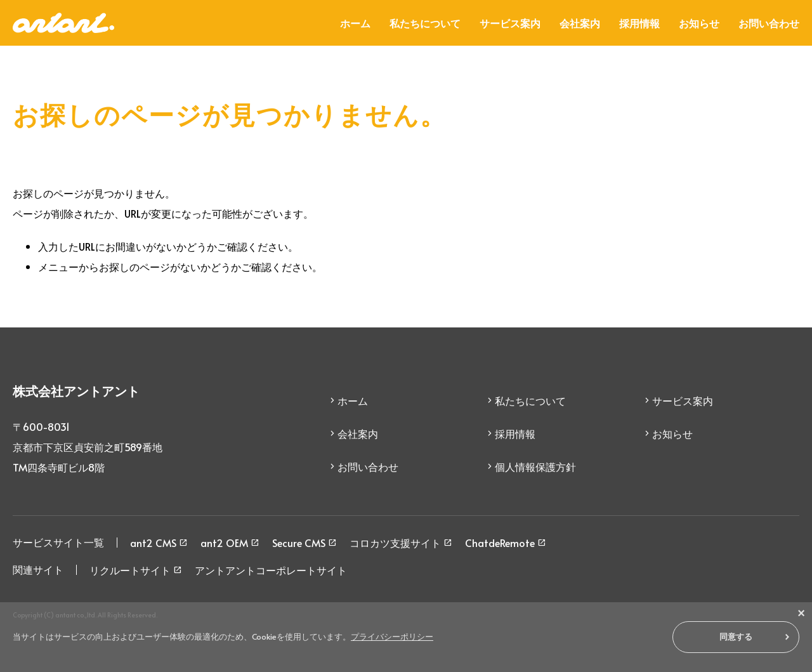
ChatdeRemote (500, 543)
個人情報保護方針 (535, 466)
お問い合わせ (769, 23)
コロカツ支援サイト (395, 543)
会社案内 (580, 23)
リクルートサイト (130, 570)
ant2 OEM (224, 543)
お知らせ (699, 23)
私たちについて (425, 23)
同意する (736, 637)
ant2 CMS (153, 543)
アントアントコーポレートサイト (271, 570)
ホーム (355, 23)
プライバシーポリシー (392, 636)
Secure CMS (299, 543)
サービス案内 (510, 23)
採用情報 (639, 23)
